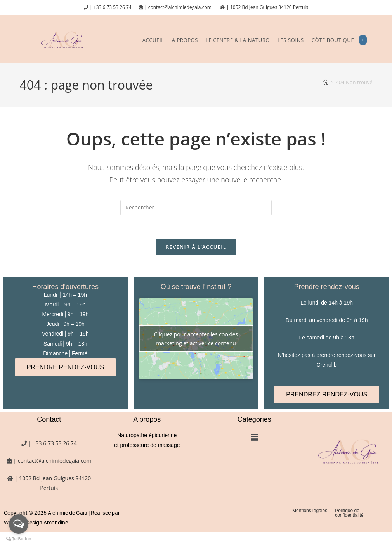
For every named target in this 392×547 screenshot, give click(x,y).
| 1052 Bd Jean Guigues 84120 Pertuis (267, 7)
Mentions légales (310, 511)
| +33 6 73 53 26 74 (110, 7)
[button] (254, 438)
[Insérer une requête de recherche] (196, 208)
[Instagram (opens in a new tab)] (363, 40)
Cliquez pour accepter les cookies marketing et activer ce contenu (196, 339)
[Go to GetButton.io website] (19, 539)
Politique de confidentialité (349, 513)
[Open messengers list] (19, 524)
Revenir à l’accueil (196, 247)
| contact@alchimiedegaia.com (179, 7)
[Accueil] (326, 82)
